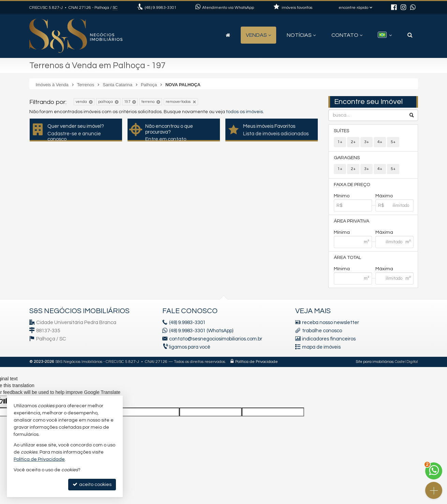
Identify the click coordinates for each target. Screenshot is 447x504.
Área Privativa (352, 221)
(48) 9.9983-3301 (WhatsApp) (201, 331)
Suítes (341, 131)
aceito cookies (92, 484)
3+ (367, 142)
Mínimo (342, 196)
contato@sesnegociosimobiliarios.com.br (216, 339)
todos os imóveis (244, 112)
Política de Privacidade (257, 362)
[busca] (410, 35)
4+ (380, 142)
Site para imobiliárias (375, 362)
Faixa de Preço (352, 185)
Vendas (258, 35)
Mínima (342, 232)
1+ (340, 142)
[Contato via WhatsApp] (434, 471)
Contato (347, 35)
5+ (393, 142)
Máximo (384, 196)
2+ (353, 142)
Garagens (347, 158)
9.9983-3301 (161, 8)
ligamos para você (190, 347)
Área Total (347, 258)
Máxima (384, 232)
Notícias (301, 35)
